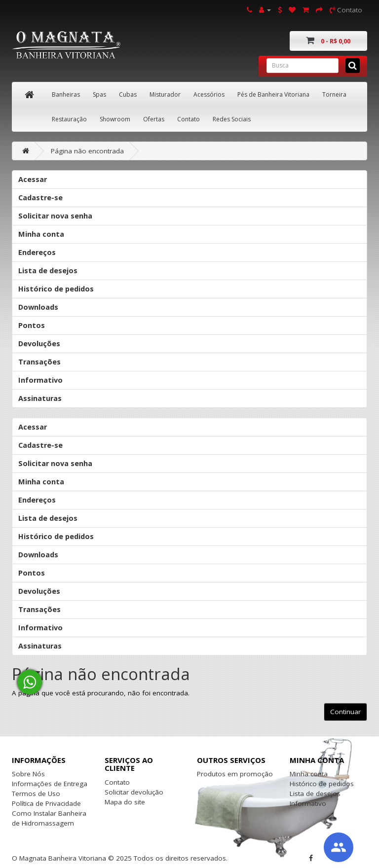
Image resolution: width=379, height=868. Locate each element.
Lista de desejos (48, 271)
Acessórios (209, 94)
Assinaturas (40, 398)
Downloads (38, 307)
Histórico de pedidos (56, 289)
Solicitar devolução (134, 792)
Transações (39, 362)
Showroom (115, 119)
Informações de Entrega (50, 784)
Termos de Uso (36, 794)
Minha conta (41, 234)
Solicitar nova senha (55, 216)
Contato (189, 119)
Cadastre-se (40, 198)
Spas (99, 94)
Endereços (37, 252)
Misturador (165, 94)
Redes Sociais (232, 119)
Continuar (345, 712)
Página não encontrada (87, 151)
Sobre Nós (28, 774)
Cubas (128, 94)
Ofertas (154, 119)
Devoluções (39, 344)
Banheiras (66, 94)
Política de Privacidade (46, 803)
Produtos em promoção (235, 774)
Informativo (40, 380)
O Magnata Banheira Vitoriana (59, 858)
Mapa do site (125, 802)
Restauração (69, 119)
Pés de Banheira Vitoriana (273, 94)
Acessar (33, 179)
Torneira (334, 94)
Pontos (32, 325)
